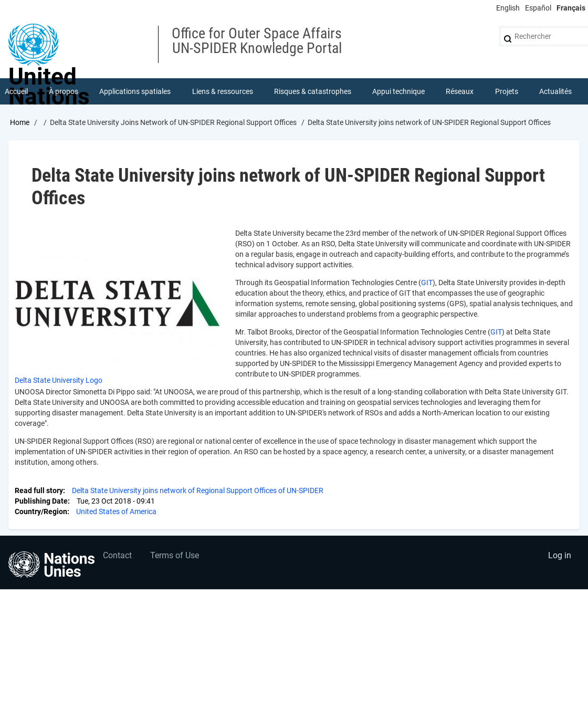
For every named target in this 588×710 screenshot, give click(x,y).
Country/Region (41, 511)
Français (571, 8)
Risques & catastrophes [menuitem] (313, 91)
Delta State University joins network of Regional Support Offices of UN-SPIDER (198, 490)
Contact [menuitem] (117, 555)
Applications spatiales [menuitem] (135, 91)
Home (20, 122)
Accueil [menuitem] (16, 91)
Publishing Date (41, 501)
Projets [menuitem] (507, 91)
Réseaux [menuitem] (460, 91)
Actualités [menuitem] (555, 91)
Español (538, 8)
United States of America (116, 511)
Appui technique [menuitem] (398, 91)
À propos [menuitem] (64, 91)
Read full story (39, 490)
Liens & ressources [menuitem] (223, 91)
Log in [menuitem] (560, 555)
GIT (427, 283)
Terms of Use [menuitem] (175, 555)
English (508, 8)
